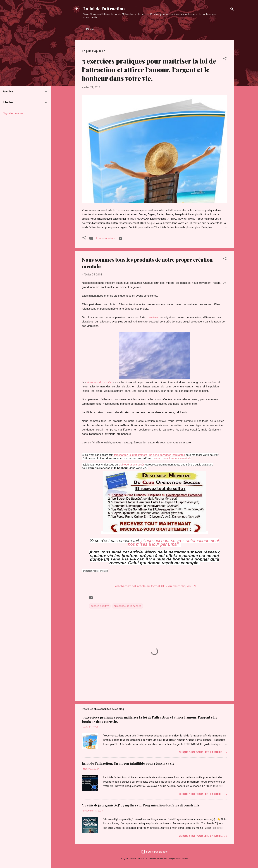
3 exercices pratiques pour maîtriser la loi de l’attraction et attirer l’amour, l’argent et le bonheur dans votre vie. (149, 69)
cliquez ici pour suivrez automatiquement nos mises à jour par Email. (174, 542)
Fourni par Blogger (154, 852)
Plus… (109, 29)
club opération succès (132, 465)
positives (153, 317)
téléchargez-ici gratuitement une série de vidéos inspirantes (150, 455)
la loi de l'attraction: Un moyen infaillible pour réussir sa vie (128, 763)
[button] (225, 59)
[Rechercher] (232, 10)
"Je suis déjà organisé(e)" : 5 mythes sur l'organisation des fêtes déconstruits (141, 805)
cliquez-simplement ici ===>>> (173, 458)
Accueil (92, 29)
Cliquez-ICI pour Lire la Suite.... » (203, 752)
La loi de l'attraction (104, 9)
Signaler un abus (13, 113)
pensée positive (100, 606)
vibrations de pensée (99, 382)
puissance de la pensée (128, 606)
